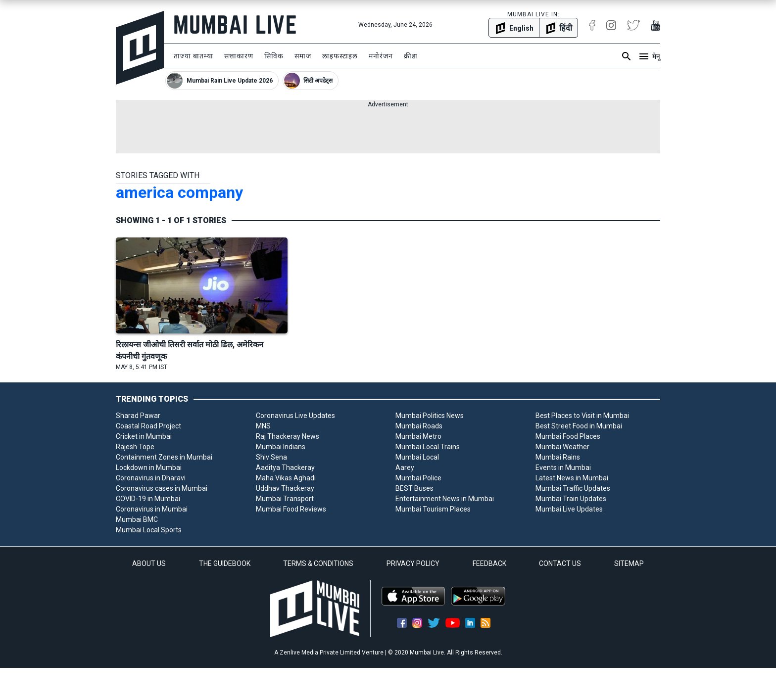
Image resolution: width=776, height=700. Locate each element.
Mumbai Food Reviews (291, 509)
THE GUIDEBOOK (225, 563)
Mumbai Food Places (568, 436)
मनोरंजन (381, 56)
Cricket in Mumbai (144, 436)
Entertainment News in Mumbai (445, 499)
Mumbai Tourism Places (433, 509)
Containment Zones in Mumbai (164, 457)
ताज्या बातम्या (194, 56)
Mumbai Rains (558, 457)
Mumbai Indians (281, 447)
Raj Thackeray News (288, 436)
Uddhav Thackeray (285, 488)
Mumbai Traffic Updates (573, 488)
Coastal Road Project (148, 426)
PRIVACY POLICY (413, 563)
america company (179, 192)
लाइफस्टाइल (340, 56)
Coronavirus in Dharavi (151, 478)
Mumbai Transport (285, 499)
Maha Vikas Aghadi (286, 478)
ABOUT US (149, 563)
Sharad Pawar (138, 416)
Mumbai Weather (562, 447)
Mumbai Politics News (430, 416)
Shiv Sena (271, 457)
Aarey (405, 467)
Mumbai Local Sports (149, 530)
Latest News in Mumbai (572, 478)
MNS (263, 426)
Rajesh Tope (135, 447)
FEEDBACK (489, 563)
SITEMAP (629, 563)
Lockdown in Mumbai (149, 467)
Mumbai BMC (137, 519)
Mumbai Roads (419, 426)
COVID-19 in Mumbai (148, 499)
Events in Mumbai (563, 467)
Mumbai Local (417, 457)
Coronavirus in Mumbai (152, 509)
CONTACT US (560, 563)
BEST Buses (414, 488)
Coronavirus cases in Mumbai (162, 488)
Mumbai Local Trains (428, 447)
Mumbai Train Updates (571, 499)
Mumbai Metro (418, 436)
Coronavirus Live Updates (295, 416)
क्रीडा (411, 56)
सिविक (274, 56)
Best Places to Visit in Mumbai (582, 416)
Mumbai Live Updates (569, 509)
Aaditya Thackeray (285, 467)
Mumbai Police (418, 478)
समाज (303, 56)
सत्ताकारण (239, 56)
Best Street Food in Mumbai (579, 426)
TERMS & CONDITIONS (318, 563)
